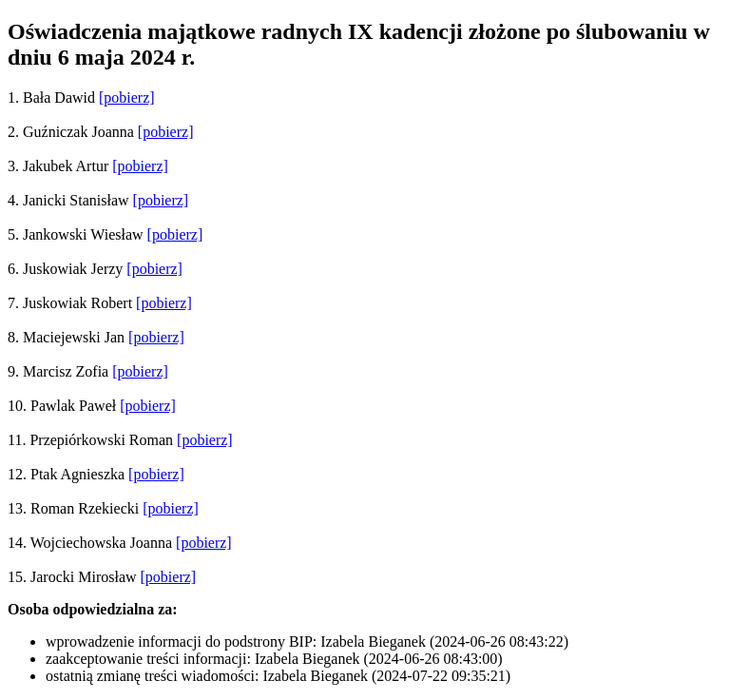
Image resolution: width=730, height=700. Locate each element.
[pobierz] (127, 97)
